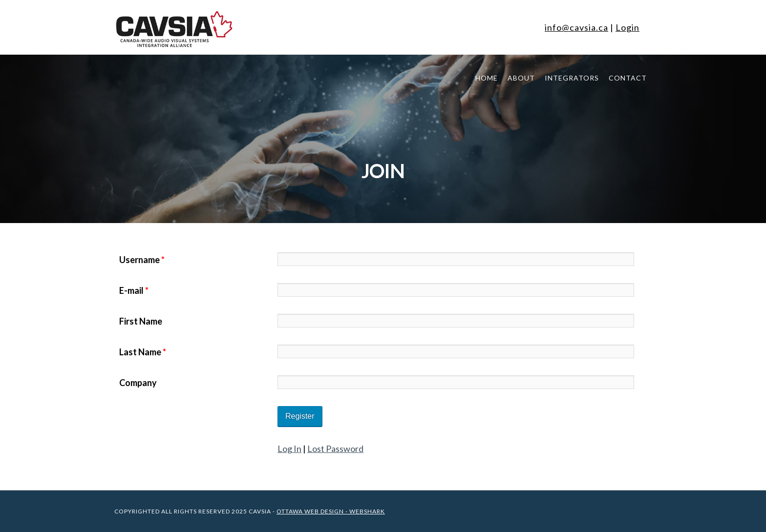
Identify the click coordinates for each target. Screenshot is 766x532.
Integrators (572, 78)
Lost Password (335, 449)
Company (138, 383)
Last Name (143, 352)
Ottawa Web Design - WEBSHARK (331, 511)
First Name (141, 321)
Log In (289, 449)
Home (487, 78)
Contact (628, 78)
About (521, 78)
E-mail (134, 290)
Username (142, 260)
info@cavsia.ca (576, 27)
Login (628, 27)
